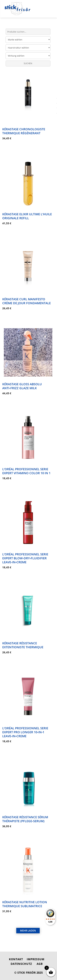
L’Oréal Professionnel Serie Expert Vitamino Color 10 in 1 (26, 471)
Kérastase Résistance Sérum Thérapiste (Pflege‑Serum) (25, 819)
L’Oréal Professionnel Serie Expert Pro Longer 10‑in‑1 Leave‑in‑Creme (25, 732)
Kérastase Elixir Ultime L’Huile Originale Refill (27, 216)
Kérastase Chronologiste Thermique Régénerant (24, 131)
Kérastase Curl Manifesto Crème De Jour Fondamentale (27, 301)
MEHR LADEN (28, 931)
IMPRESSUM (36, 959)
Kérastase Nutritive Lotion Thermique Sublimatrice (25, 904)
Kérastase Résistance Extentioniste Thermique (23, 645)
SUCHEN (28, 63)
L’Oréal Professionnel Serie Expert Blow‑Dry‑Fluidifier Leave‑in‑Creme (25, 558)
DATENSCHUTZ (21, 964)
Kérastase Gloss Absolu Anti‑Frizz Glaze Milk (22, 386)
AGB (40, 964)
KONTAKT (16, 959)
